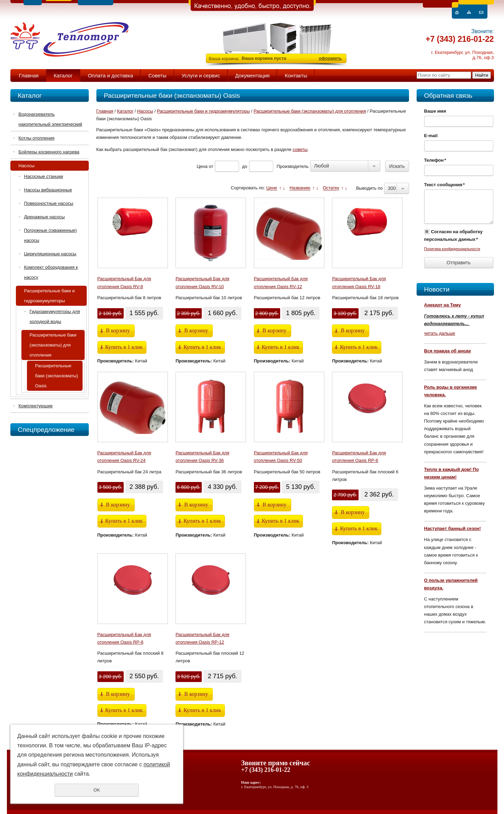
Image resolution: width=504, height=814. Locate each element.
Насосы (27, 166)
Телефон (435, 160)
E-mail (431, 136)
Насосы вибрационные (48, 190)
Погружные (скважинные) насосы (51, 235)
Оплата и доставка (110, 75)
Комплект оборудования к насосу (51, 272)
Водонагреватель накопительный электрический (50, 119)
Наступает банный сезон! (453, 528)
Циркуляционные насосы (50, 254)
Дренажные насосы (45, 217)
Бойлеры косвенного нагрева (49, 152)
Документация (253, 75)
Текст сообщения (445, 185)
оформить (330, 58)
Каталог (63, 75)
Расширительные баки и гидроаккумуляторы (50, 296)
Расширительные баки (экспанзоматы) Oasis (57, 376)
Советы (157, 75)
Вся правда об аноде (448, 351)
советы (300, 149)
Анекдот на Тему (443, 305)
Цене (272, 188)
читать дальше (440, 333)
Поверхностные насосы (49, 203)
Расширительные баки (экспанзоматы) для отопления (53, 345)
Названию (300, 188)
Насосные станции (44, 176)
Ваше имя (435, 111)
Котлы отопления (37, 138)
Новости (437, 289)
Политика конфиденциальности (452, 249)
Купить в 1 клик (124, 347)
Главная (29, 75)
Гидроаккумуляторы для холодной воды (55, 316)
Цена (202, 166)
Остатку (331, 188)
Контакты (296, 75)
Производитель (293, 166)
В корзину (118, 330)
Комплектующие (36, 406)
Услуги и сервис (201, 75)
